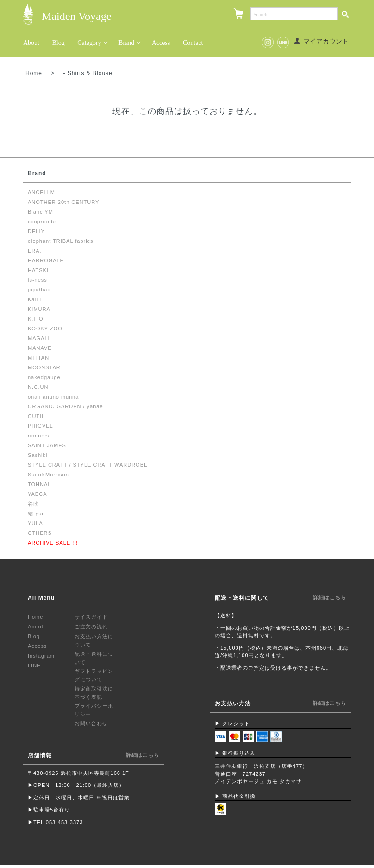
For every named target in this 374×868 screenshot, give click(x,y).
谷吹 (33, 504)
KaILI (35, 300)
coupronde (42, 222)
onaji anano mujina (53, 397)
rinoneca (39, 436)
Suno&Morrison (48, 475)
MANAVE (40, 348)
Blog (59, 43)
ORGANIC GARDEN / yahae (65, 407)
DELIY (36, 232)
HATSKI (38, 271)
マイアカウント (321, 41)
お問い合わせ (91, 723)
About (31, 43)
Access (161, 43)
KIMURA (39, 310)
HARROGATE (46, 261)
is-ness (37, 280)
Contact (193, 43)
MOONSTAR (44, 368)
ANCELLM (41, 193)
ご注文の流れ (91, 627)
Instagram (41, 656)
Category (89, 43)
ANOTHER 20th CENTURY (63, 203)
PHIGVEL (41, 426)
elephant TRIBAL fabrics (61, 241)
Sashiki (37, 456)
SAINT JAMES (47, 446)
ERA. (35, 251)
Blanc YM (41, 212)
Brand (126, 43)
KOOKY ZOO (45, 329)
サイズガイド (91, 617)
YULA (35, 524)
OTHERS (40, 533)
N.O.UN (38, 387)
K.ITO (36, 319)
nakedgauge (44, 378)
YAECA (37, 494)
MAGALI (39, 339)
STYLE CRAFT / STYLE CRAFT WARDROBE (88, 465)
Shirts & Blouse (90, 73)
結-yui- (37, 514)
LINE (34, 666)
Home (34, 73)
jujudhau (39, 290)
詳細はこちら (143, 755)
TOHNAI (39, 485)
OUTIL (36, 417)
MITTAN (38, 358)
